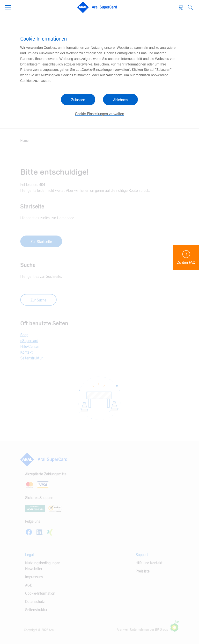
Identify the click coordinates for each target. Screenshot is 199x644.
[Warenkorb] (181, 7)
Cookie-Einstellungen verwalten (99, 114)
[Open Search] (190, 7)
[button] (10, 7)
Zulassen (78, 100)
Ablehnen (120, 100)
